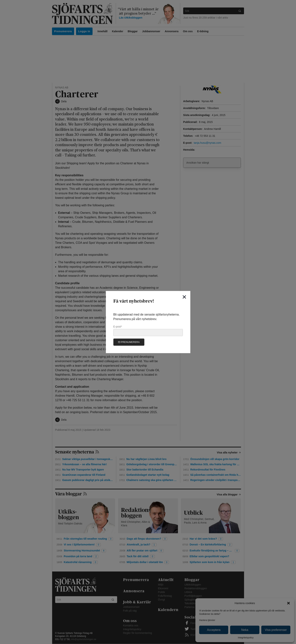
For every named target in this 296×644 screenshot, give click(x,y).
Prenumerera (129, 342)
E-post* (148, 331)
